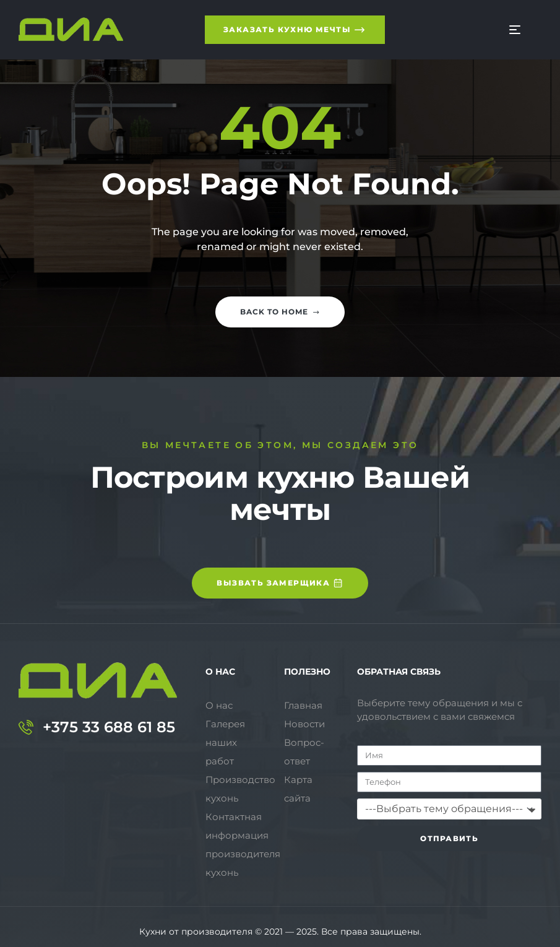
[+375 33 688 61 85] (26, 727)
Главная (303, 705)
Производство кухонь (240, 770)
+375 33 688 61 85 (109, 727)
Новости (304, 724)
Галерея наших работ (242, 733)
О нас (219, 705)
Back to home (280, 312)
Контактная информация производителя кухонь (243, 826)
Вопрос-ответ (304, 752)
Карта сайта (298, 789)
